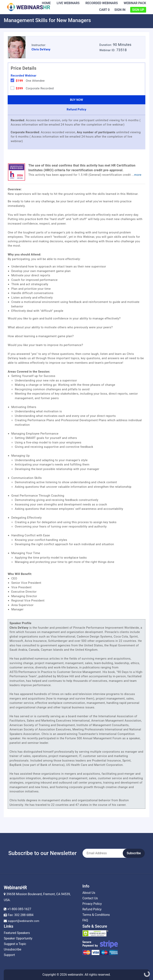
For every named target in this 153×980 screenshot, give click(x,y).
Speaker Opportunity (18, 938)
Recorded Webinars (102, 3)
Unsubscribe (12, 949)
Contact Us (90, 898)
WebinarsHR (15, 888)
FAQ (85, 920)
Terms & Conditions (96, 915)
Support (9, 955)
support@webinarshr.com (23, 921)
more (138, 175)
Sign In (120, 10)
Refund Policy (92, 909)
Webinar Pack (135, 3)
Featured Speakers (17, 933)
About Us (89, 893)
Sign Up (138, 10)
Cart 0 (104, 10)
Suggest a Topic (15, 944)
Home (46, 3)
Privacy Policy (92, 904)
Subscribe (134, 853)
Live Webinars (68, 3)
